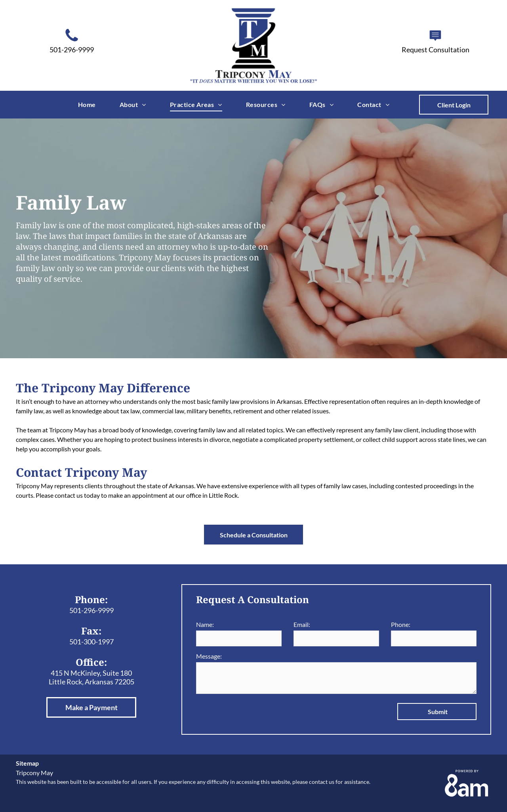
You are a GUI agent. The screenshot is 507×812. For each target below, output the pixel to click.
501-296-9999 (91, 610)
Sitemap (27, 763)
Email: (302, 624)
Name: (205, 624)
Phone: (401, 624)
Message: (209, 656)
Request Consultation (436, 50)
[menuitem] (87, 104)
